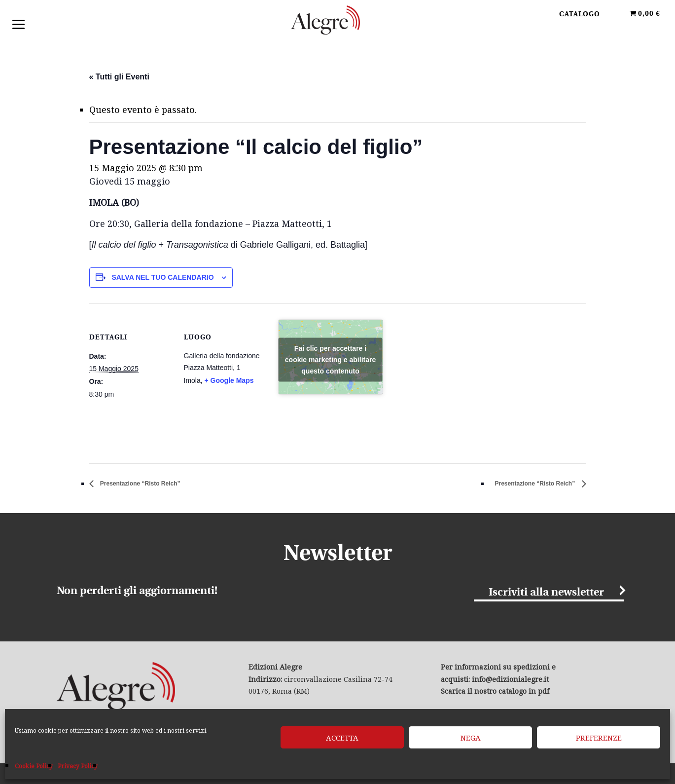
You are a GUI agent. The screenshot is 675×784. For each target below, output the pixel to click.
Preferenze (599, 738)
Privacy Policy (78, 766)
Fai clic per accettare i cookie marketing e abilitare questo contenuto (330, 360)
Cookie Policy (34, 766)
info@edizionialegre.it (510, 680)
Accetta (342, 738)
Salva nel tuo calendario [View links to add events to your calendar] (162, 278)
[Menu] (18, 23)
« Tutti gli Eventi (119, 77)
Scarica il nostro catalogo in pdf (495, 692)
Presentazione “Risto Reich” (153, 485)
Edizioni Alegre (338, 24)
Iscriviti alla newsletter (546, 593)
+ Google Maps (229, 381)
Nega (471, 738)
